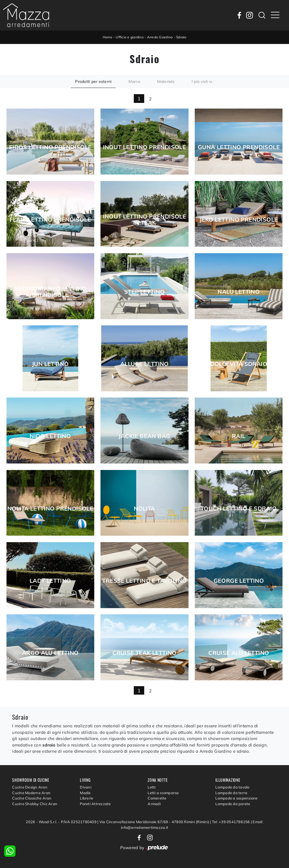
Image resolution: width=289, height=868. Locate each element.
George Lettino (239, 581)
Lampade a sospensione (236, 798)
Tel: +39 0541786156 (231, 822)
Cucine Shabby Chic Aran (35, 804)
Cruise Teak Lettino (144, 653)
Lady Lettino (50, 581)
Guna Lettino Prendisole (239, 147)
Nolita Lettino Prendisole (50, 509)
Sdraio (181, 37)
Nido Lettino (50, 436)
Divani (86, 787)
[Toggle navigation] (275, 15)
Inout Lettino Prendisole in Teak (145, 220)
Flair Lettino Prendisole (50, 220)
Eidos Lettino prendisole (50, 147)
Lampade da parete (233, 804)
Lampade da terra (231, 793)
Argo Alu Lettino (50, 653)
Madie (85, 793)
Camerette (157, 798)
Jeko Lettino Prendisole (239, 220)
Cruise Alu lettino (239, 653)
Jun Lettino (50, 364)
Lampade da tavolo (232, 787)
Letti (152, 787)
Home (108, 37)
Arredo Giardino (160, 37)
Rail (239, 436)
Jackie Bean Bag (144, 436)
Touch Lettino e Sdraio (239, 509)
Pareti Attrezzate (95, 804)
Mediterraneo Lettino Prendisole (50, 292)
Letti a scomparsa (163, 793)
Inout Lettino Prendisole (145, 147)
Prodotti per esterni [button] (93, 81)
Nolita (144, 509)
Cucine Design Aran (30, 787)
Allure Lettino (144, 364)
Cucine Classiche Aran (32, 798)
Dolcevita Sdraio (239, 364)
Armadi (154, 804)
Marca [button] (134, 81)
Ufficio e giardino (130, 37)
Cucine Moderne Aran (31, 793)
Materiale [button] (166, 81)
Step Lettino (144, 292)
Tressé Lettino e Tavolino (144, 581)
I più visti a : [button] (203, 81)
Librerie (87, 798)
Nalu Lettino (239, 292)
